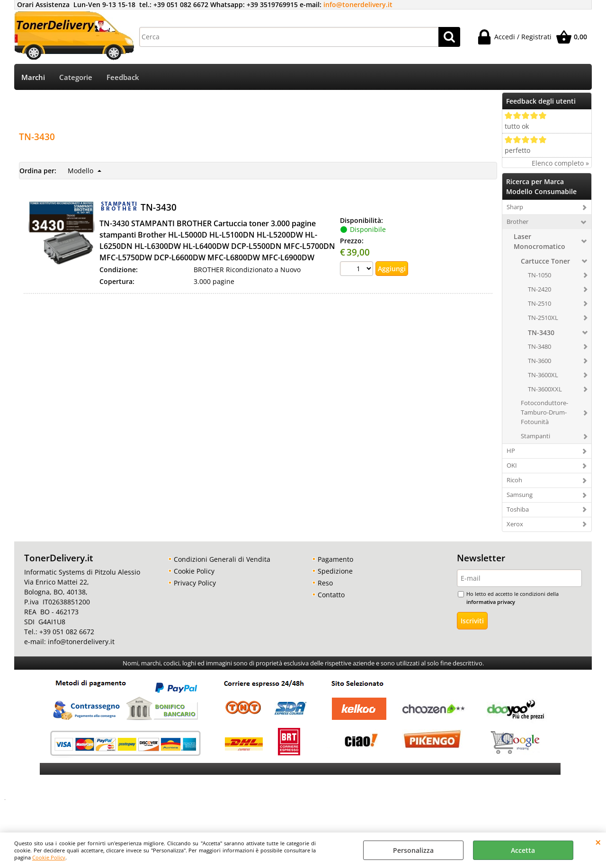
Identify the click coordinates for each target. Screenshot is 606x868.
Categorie (76, 77)
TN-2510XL (543, 318)
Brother (517, 221)
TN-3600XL (543, 375)
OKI (512, 465)
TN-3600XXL (545, 389)
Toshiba (518, 509)
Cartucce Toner (545, 261)
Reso (325, 583)
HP (511, 451)
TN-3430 (541, 332)
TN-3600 (539, 361)
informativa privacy (491, 602)
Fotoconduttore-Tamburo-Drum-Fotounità (544, 412)
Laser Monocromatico (539, 241)
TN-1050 (539, 275)
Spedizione (335, 571)
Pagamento (335, 559)
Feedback (123, 77)
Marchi (33, 77)
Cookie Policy (49, 857)
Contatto (331, 595)
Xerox (515, 524)
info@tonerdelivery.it (358, 4)
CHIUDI (598, 842)
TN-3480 (539, 346)
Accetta (523, 850)
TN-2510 (539, 303)
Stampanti (535, 436)
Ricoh (514, 480)
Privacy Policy (195, 583)
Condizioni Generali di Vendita (222, 559)
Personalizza (413, 850)
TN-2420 (539, 289)
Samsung (520, 495)
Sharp (515, 207)
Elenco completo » (560, 163)
